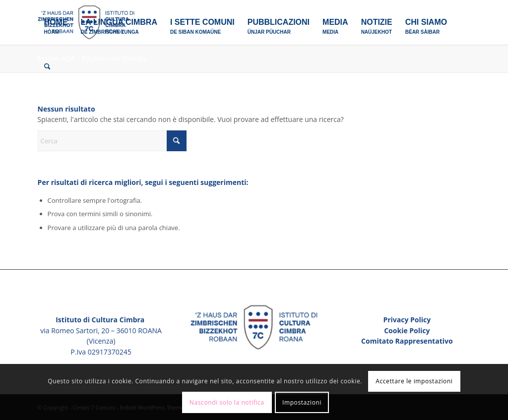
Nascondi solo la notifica (227, 402)
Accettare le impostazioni (414, 381)
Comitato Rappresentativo (407, 341)
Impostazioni (302, 402)
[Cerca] (47, 67)
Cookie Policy (407, 330)
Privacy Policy (407, 320)
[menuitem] (56, 22)
